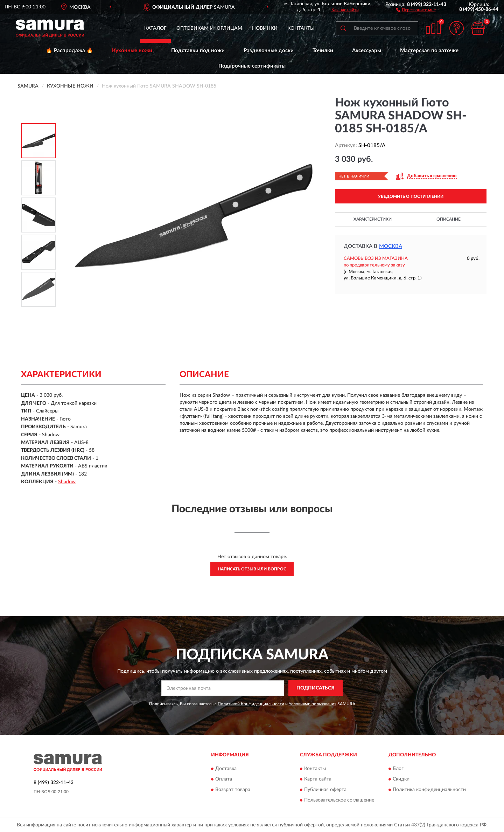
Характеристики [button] (373, 219)
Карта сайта (318, 779)
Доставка (226, 769)
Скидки (401, 779)
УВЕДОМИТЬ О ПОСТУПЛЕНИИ (411, 196)
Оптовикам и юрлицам (209, 28)
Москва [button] (391, 246)
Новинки (265, 28)
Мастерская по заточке (429, 51)
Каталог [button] (155, 28)
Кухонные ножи (132, 51)
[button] (416, 9)
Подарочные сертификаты (252, 66)
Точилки (323, 51)
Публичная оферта (325, 790)
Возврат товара (233, 790)
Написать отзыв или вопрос (252, 569)
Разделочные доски (269, 51)
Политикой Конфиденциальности (251, 704)
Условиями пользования (313, 704)
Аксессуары (367, 51)
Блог (398, 769)
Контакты (301, 28)
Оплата (224, 779)
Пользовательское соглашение (339, 800)
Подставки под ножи (198, 51)
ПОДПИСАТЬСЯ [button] (316, 688)
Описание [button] (449, 219)
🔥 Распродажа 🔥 (69, 51)
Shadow (67, 482)
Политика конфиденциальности (429, 790)
